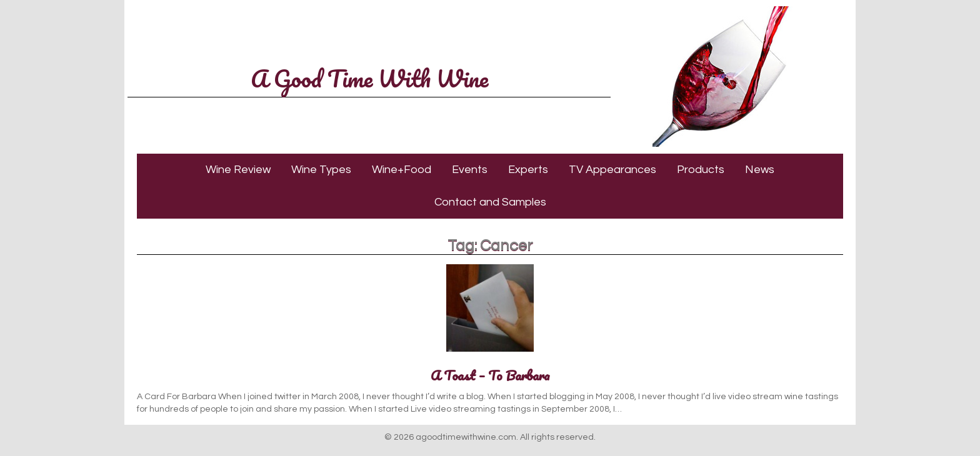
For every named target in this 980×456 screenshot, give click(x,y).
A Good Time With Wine (369, 78)
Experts (528, 170)
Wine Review (238, 170)
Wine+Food (402, 170)
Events (470, 170)
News (760, 170)
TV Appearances (612, 170)
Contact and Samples (490, 202)
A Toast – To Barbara (490, 375)
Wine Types (321, 170)
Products (701, 170)
